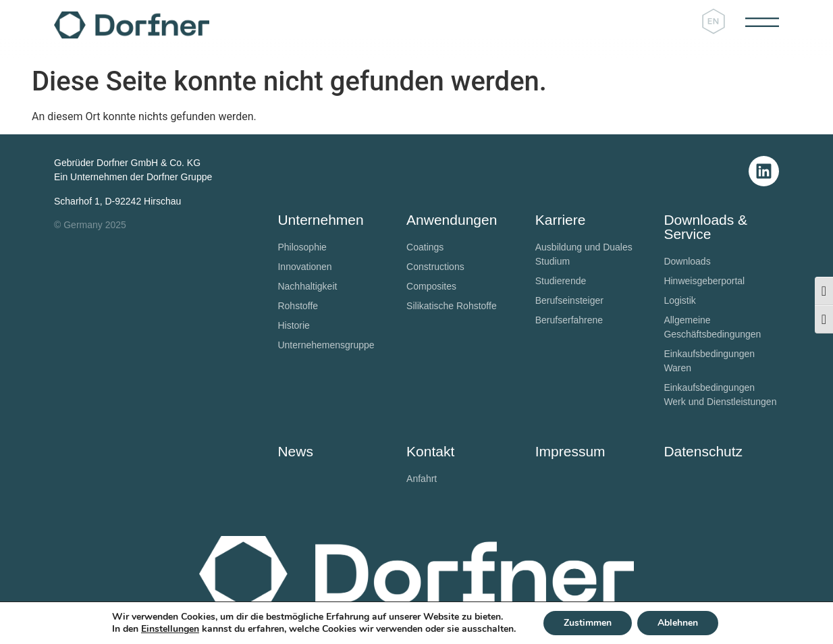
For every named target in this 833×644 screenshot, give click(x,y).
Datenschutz (703, 451)
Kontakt (430, 451)
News (295, 451)
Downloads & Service (705, 227)
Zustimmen (588, 623)
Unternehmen (320, 220)
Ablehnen (678, 623)
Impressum (570, 451)
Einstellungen (170, 629)
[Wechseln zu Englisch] (714, 22)
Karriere (561, 220)
